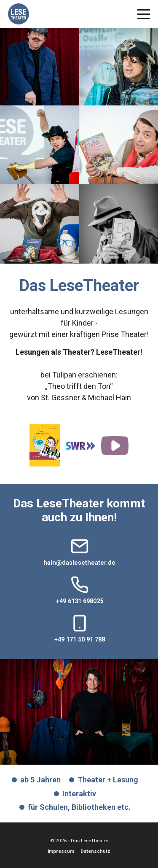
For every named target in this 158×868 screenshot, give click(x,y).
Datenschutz (95, 851)
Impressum (61, 851)
